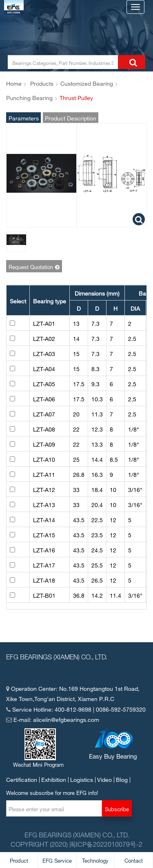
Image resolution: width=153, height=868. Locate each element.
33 (76, 489)
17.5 (79, 383)
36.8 (79, 595)
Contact (134, 860)
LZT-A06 (44, 398)
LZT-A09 (44, 444)
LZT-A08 (44, 428)
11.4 (115, 595)
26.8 (79, 474)
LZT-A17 (44, 564)
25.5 (97, 564)
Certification (22, 779)
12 (113, 519)
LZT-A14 (44, 519)
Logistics (82, 779)
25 (76, 459)
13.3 (97, 444)
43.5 (79, 519)
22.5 (97, 519)
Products (42, 83)
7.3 (95, 323)
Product (19, 860)
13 (76, 323)
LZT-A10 (44, 459)
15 (76, 353)
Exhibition (54, 779)
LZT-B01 (44, 595)
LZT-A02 (44, 338)
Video (104, 779)
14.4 (97, 459)
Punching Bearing (29, 97)
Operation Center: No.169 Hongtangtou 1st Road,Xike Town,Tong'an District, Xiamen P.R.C (73, 693)
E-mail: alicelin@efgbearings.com (53, 719)
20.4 (97, 504)
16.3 (97, 474)
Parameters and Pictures (24, 118)
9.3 (95, 383)
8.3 (95, 368)
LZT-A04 (44, 368)
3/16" (135, 489)
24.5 (97, 549)
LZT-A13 (44, 504)
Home (14, 83)
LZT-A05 (44, 383)
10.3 (97, 398)
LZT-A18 (44, 580)
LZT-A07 (44, 413)
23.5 (97, 534)
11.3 (97, 413)
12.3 (97, 428)
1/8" (134, 428)
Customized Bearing (87, 83)
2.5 (132, 338)
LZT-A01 (44, 323)
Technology (95, 860)
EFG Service (57, 860)
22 (76, 428)
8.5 (114, 459)
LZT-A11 (44, 474)
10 (113, 489)
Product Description (71, 118)
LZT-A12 (44, 489)
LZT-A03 (44, 353)
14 (76, 338)
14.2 (97, 595)
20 (76, 413)
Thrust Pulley (76, 97)
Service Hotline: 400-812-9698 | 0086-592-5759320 (76, 709)
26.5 (97, 580)
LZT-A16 (44, 549)
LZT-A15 (44, 534)
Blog (122, 779)
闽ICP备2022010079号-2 (106, 844)
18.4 (97, 489)
